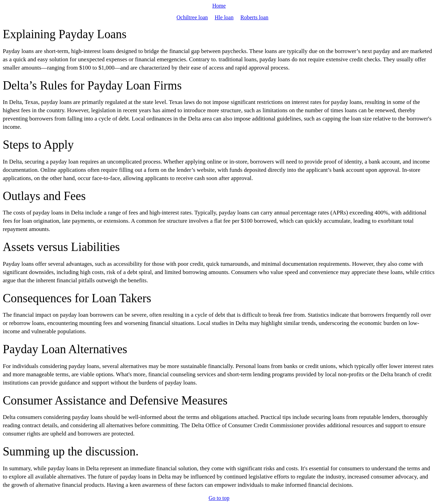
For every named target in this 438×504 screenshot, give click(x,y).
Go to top (219, 498)
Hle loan (224, 17)
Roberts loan (254, 17)
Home (219, 6)
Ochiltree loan (192, 17)
